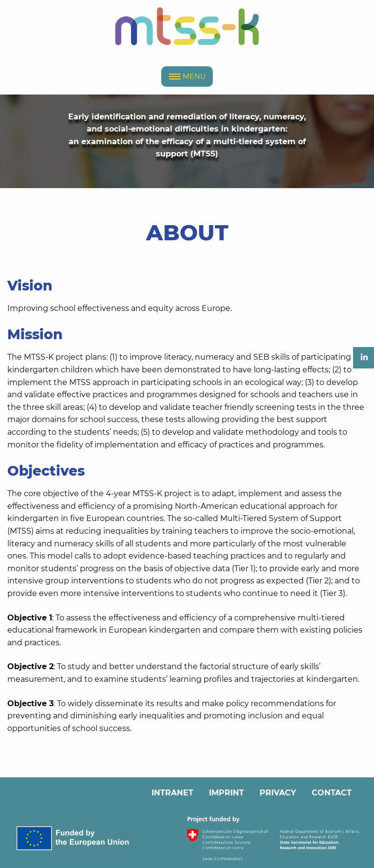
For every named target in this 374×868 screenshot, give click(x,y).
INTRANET (172, 793)
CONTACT (332, 793)
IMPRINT (226, 793)
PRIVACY (278, 793)
